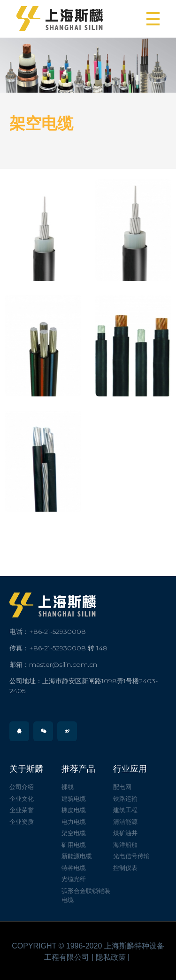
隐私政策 (111, 957)
